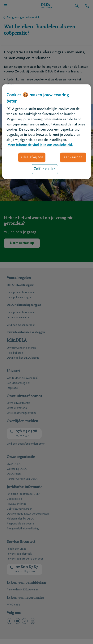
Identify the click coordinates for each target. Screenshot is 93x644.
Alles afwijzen (32, 157)
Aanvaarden (73, 157)
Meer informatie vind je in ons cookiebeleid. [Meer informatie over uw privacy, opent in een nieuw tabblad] (40, 145)
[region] (46, 132)
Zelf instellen (45, 169)
